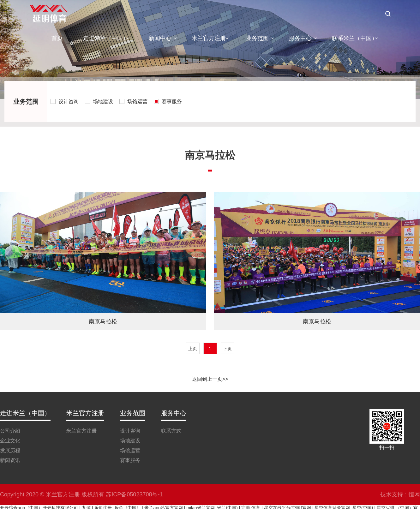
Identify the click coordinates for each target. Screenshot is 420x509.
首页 (57, 38)
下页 (227, 349)
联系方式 (171, 431)
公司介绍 (10, 431)
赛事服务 (172, 102)
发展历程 (10, 450)
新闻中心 (160, 38)
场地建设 (103, 102)
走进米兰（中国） (106, 38)
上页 (193, 349)
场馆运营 (137, 102)
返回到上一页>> (210, 379)
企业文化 (10, 441)
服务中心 (300, 38)
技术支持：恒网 (400, 494)
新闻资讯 (10, 460)
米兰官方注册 (209, 38)
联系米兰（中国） (355, 38)
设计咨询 (69, 102)
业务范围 (257, 38)
